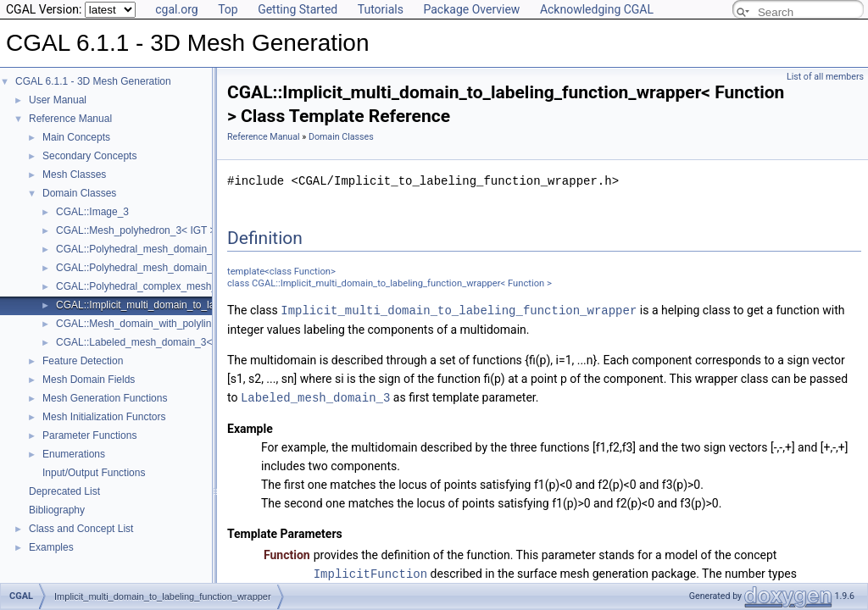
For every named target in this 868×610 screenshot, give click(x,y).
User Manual (58, 100)
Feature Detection (83, 361)
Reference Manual (70, 119)
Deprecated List (64, 491)
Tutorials (381, 9)
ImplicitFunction (370, 571)
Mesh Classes (74, 175)
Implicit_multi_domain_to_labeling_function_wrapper (459, 310)
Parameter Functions (89, 435)
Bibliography (57, 510)
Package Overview (471, 9)
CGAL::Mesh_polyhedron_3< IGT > (136, 230)
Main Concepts (76, 137)
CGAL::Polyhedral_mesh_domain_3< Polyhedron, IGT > (183, 249)
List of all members (825, 77)
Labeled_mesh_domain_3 (315, 396)
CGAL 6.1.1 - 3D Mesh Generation (93, 81)
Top (228, 9)
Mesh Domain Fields (89, 380)
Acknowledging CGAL (597, 9)
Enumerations (74, 454)
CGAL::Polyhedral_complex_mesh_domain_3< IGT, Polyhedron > (204, 286)
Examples (51, 547)
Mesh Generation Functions (105, 398)
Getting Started (298, 9)
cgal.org (176, 9)
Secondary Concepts (89, 156)
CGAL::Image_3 (92, 212)
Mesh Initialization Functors (104, 417)
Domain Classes (79, 193)
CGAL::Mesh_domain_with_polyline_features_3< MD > (180, 324)
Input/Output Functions (94, 473)
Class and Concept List (81, 529)
